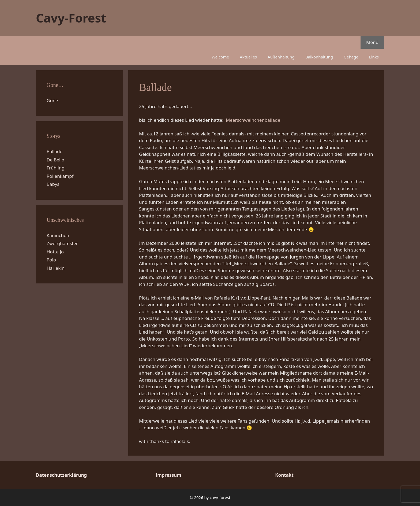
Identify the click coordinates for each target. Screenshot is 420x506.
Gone (52, 100)
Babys (53, 184)
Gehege (351, 57)
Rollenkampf (60, 176)
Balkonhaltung (319, 57)
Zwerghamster (62, 243)
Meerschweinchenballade (253, 120)
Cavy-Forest (71, 18)
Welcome (220, 57)
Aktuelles (248, 57)
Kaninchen (58, 235)
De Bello (55, 160)
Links (374, 57)
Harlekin (56, 268)
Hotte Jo (55, 252)
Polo (51, 260)
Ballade (55, 151)
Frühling (56, 168)
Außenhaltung (281, 57)
